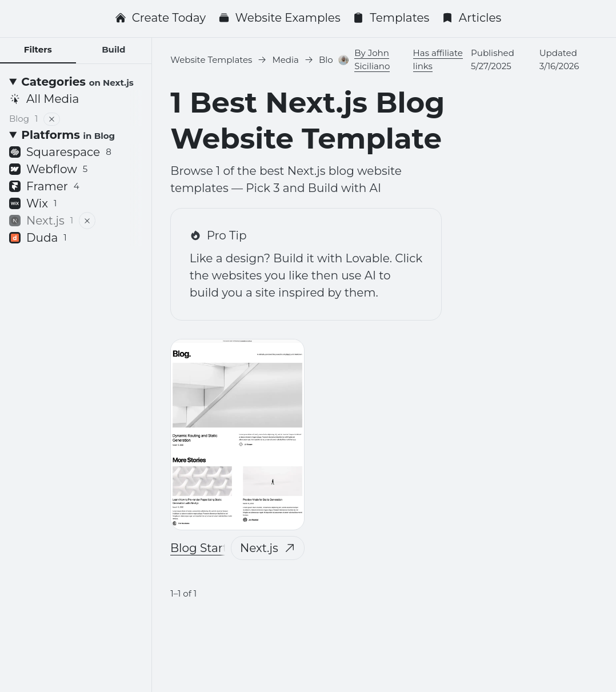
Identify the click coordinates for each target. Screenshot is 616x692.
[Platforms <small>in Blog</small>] (76, 135)
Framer (44, 186)
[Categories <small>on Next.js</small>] (76, 82)
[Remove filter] (52, 119)
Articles (472, 18)
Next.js (268, 548)
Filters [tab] (38, 49)
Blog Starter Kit (214, 548)
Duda (38, 238)
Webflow (48, 169)
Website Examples (279, 18)
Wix (33, 203)
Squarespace (60, 152)
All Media (44, 99)
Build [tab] (113, 49)
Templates (391, 18)
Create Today (160, 18)
